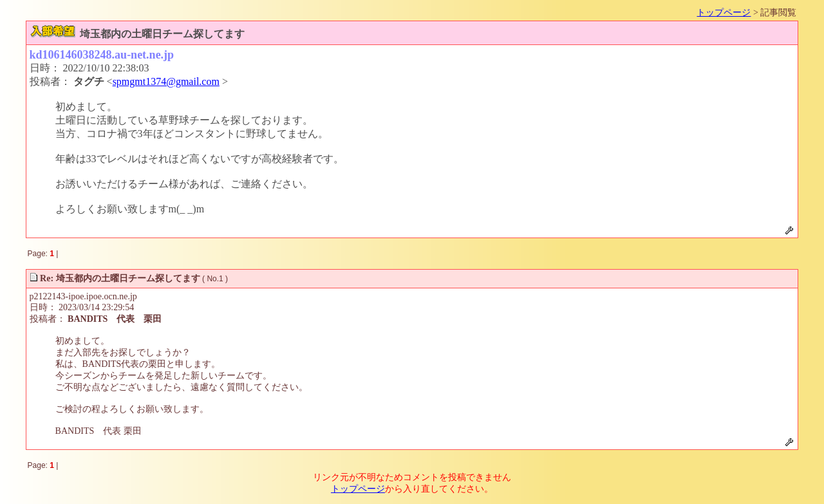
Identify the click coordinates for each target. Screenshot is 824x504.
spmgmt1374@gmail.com (166, 81)
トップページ (724, 13)
